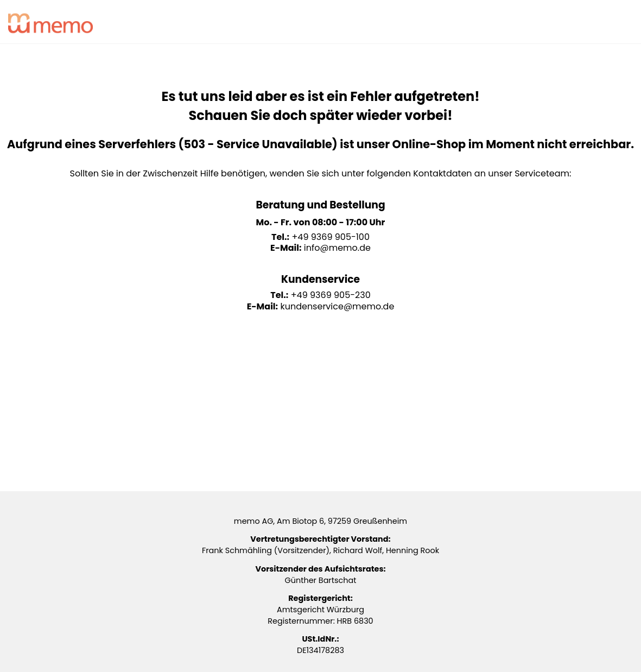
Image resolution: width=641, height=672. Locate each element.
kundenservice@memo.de (337, 306)
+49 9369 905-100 (331, 237)
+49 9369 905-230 (331, 295)
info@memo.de (337, 248)
